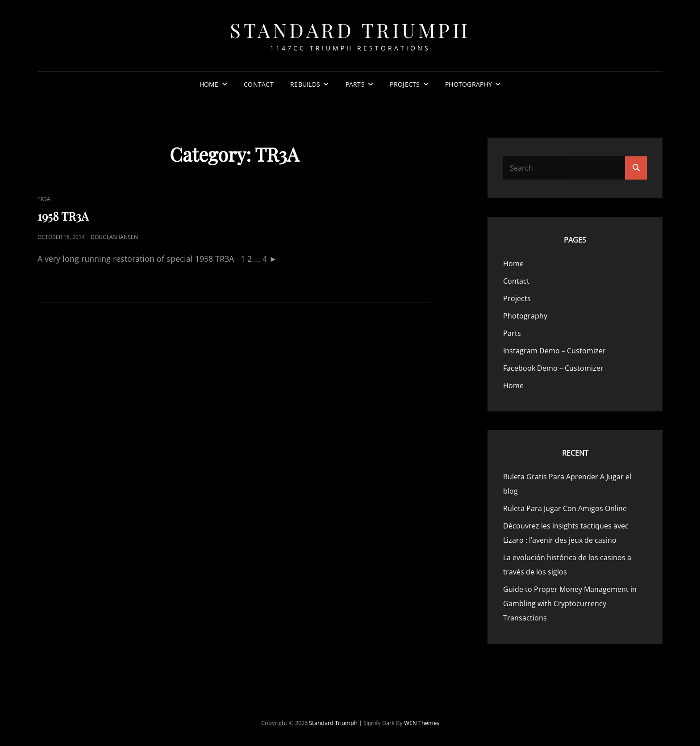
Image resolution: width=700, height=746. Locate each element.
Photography (469, 84)
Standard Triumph (350, 30)
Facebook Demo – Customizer (553, 368)
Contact (259, 84)
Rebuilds (305, 84)
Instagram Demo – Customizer (554, 351)
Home (209, 84)
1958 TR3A (63, 216)
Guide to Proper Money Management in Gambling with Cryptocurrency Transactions (570, 604)
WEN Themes (422, 723)
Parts (355, 84)
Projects (405, 84)
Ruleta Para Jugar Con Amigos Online (565, 508)
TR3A (44, 199)
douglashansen (114, 237)
